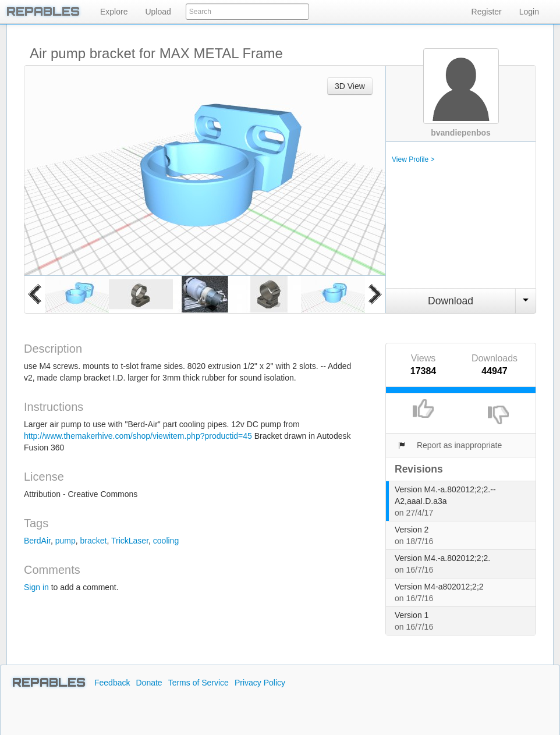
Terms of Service (199, 683)
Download (451, 301)
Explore (114, 12)
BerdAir (37, 541)
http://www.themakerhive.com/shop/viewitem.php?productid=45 (138, 436)
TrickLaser (130, 541)
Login (529, 12)
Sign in (36, 587)
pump (65, 541)
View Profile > (413, 159)
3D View (350, 86)
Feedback (112, 683)
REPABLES (49, 683)
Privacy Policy (260, 683)
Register (487, 12)
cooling (166, 541)
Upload (158, 12)
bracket (94, 541)
